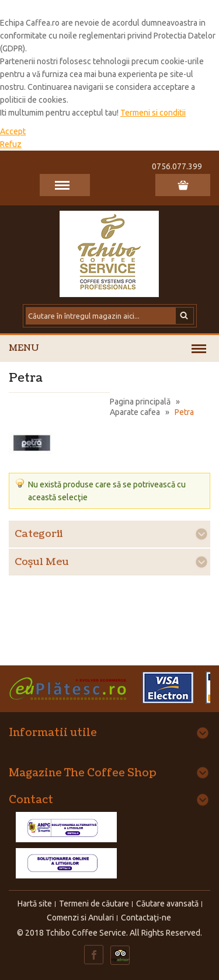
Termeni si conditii (153, 113)
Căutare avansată (167, 904)
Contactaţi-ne (146, 918)
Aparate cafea (135, 412)
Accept (13, 131)
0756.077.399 (177, 166)
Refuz (11, 144)
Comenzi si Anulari (80, 918)
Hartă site (35, 904)
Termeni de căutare (94, 904)
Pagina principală (140, 402)
